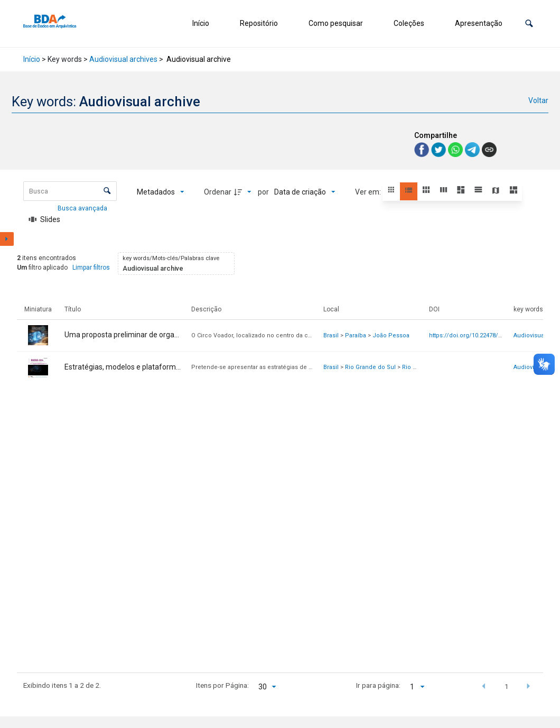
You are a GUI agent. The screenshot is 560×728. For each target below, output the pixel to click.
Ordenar (218, 192)
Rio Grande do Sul (370, 367)
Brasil (331, 335)
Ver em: (369, 192)
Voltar (538, 100)
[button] (529, 24)
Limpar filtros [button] (91, 268)
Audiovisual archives (123, 59)
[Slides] (44, 219)
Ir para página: (378, 685)
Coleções (409, 23)
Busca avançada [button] (83, 208)
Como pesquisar (336, 23)
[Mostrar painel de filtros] (7, 239)
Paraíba (356, 335)
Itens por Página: (222, 685)
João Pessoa (391, 335)
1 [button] (507, 686)
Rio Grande (418, 367)
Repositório (259, 23)
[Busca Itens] (70, 191)
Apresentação (479, 23)
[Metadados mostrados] (161, 192)
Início (201, 23)
